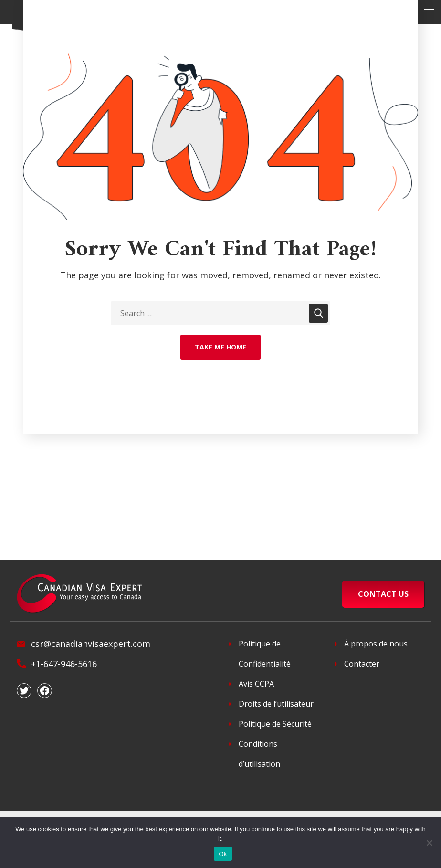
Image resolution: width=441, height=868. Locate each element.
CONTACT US (383, 594)
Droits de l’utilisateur (276, 704)
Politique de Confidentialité (265, 654)
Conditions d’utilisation (259, 754)
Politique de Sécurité (275, 724)
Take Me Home (220, 347)
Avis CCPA (256, 684)
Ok (223, 854)
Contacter (362, 664)
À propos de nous (376, 644)
